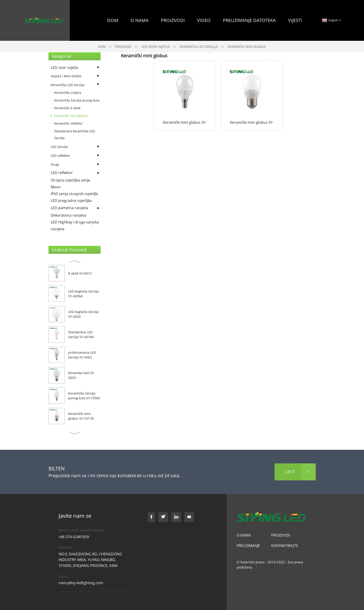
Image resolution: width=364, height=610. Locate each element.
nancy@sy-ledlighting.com (81, 583)
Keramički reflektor (68, 123)
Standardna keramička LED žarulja (75, 134)
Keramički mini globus (71, 116)
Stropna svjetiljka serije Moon (70, 184)
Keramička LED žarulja (68, 85)
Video (204, 20)
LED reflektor (60, 156)
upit (290, 472)
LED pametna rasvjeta (69, 208)
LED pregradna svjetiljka (71, 201)
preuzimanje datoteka (249, 20)
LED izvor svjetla (64, 68)
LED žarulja (59, 147)
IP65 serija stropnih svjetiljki (74, 194)
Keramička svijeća (68, 93)
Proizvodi (173, 20)
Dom (113, 20)
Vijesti (295, 20)
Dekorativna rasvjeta (68, 215)
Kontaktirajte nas (280, 61)
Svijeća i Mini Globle (66, 76)
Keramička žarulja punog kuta (77, 100)
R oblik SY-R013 (80, 273)
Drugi (55, 164)
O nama (140, 20)
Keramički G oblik (67, 108)
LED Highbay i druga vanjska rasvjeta (75, 225)
